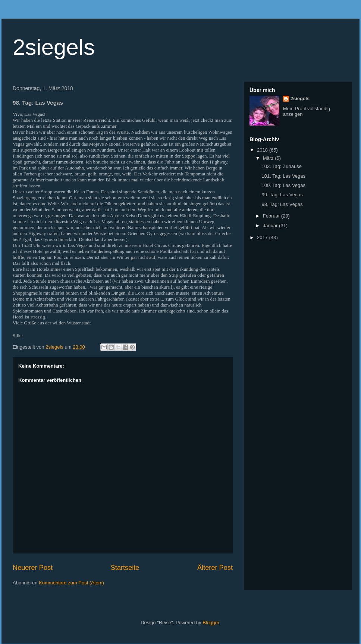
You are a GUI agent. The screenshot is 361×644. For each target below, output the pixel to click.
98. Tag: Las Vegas (282, 204)
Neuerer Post (33, 568)
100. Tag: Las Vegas (283, 185)
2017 (263, 237)
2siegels (54, 47)
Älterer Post (215, 568)
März (269, 158)
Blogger (211, 623)
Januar (271, 226)
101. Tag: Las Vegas (283, 176)
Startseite (125, 568)
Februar (272, 216)
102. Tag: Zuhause (281, 166)
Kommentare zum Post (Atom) (71, 583)
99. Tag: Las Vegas (282, 195)
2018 (263, 150)
